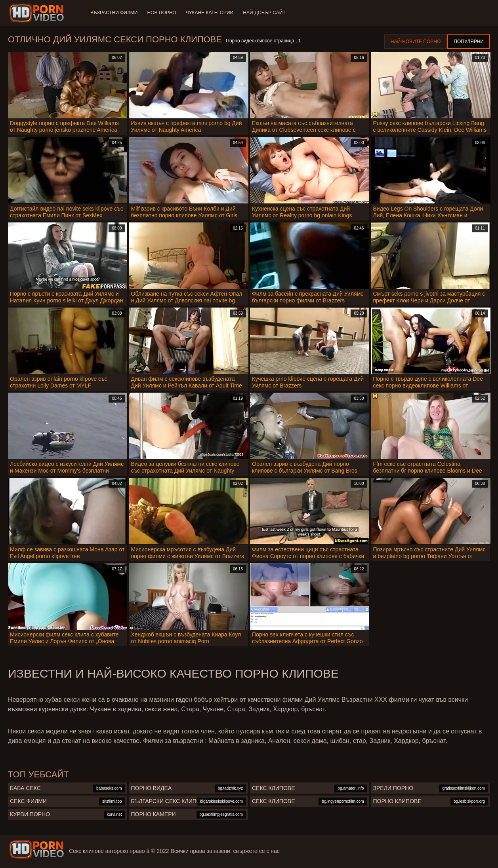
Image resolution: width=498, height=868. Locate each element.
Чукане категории (210, 13)
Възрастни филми (114, 13)
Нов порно (161, 13)
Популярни (469, 42)
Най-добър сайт (264, 13)
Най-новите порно (416, 42)
